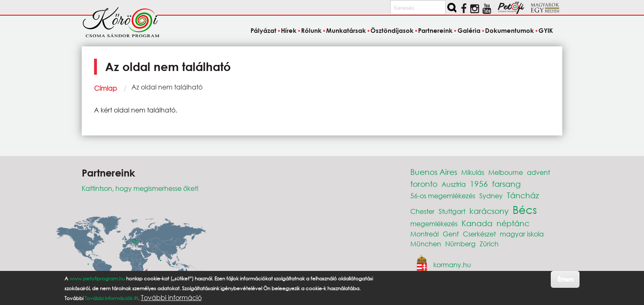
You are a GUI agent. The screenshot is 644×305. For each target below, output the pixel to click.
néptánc (513, 223)
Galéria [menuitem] (469, 30)
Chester (422, 211)
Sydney (491, 196)
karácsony (489, 211)
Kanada (477, 223)
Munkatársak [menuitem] (346, 30)
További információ (171, 298)
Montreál (424, 234)
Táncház (523, 195)
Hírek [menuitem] (289, 30)
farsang (506, 184)
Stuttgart (452, 211)
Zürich (489, 244)
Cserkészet (479, 234)
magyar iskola (522, 234)
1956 (479, 184)
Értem (565, 279)
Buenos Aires (434, 172)
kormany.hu (452, 265)
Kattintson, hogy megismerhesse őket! (140, 188)
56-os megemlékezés (443, 196)
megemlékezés (434, 224)
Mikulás (473, 172)
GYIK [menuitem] (546, 30)
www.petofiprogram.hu (97, 279)
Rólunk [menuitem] (311, 30)
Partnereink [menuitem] (435, 30)
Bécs (525, 209)
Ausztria (454, 184)
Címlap (106, 88)
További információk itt (111, 298)
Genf (451, 234)
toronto (424, 184)
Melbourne (506, 172)
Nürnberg (460, 244)
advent (538, 172)
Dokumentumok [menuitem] (509, 30)
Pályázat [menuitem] (263, 30)
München (426, 244)
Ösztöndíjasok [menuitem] (392, 30)
